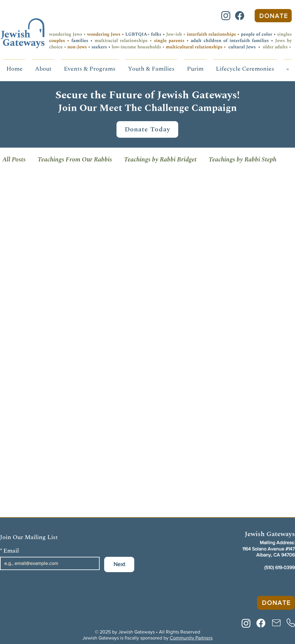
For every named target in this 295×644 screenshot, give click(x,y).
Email (9, 551)
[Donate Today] (147, 129)
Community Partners (191, 638)
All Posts (14, 160)
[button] (43, 66)
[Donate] (273, 16)
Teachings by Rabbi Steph (242, 160)
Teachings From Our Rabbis (75, 160)
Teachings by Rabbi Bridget (160, 160)
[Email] (48, 563)
